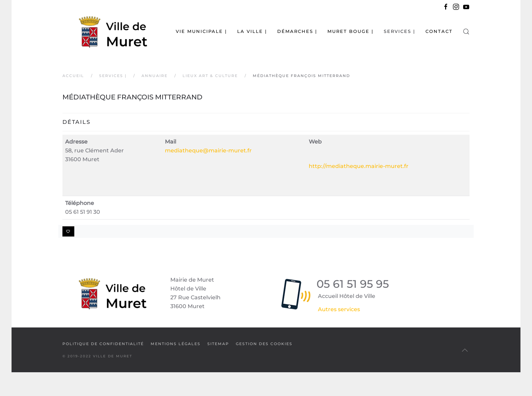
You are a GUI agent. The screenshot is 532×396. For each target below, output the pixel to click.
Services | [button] (400, 31)
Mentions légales (176, 344)
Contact (439, 31)
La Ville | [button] (252, 31)
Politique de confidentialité (103, 344)
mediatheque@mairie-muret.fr (208, 150)
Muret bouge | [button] (350, 31)
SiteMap (218, 344)
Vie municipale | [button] (201, 31)
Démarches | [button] (297, 31)
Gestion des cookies (264, 344)
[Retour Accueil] (105, 31)
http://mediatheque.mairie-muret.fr (359, 166)
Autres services (339, 309)
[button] (466, 31)
